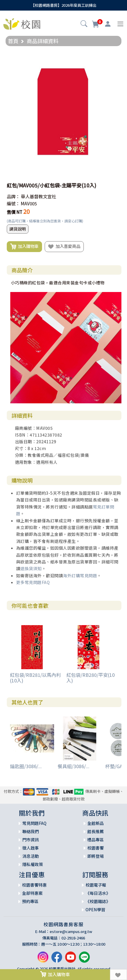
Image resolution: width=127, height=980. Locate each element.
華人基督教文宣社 (39, 196)
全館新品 (96, 823)
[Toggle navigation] (120, 24)
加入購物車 (24, 246)
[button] (84, 24)
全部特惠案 (32, 893)
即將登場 (96, 856)
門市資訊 (31, 840)
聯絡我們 (31, 831)
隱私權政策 (33, 864)
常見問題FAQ (34, 823)
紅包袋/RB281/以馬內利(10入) (35, 678)
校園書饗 (96, 848)
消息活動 (31, 856)
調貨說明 (18, 229)
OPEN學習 (95, 909)
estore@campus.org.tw (71, 931)
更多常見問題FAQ (33, 582)
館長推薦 (96, 831)
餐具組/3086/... (73, 766)
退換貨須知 (31, 568)
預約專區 (30, 901)
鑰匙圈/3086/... (26, 766)
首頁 (13, 41)
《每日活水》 (98, 893)
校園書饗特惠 (34, 885)
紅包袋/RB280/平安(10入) (91, 678)
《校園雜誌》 (98, 901)
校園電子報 (96, 885)
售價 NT (15, 212)
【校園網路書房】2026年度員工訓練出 (64, 5)
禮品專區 (96, 840)
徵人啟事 (31, 848)
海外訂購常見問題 (80, 575)
